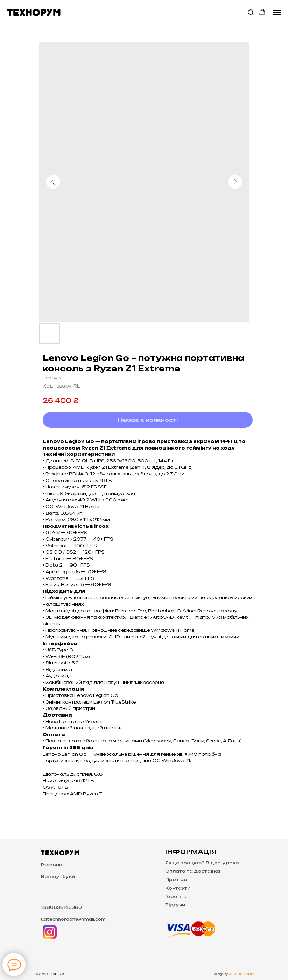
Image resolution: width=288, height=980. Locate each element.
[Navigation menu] (277, 12)
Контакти (178, 888)
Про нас (176, 880)
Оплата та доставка (193, 871)
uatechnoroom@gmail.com (73, 919)
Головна (51, 865)
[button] (251, 12)
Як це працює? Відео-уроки (202, 863)
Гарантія (176, 896)
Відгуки (175, 905)
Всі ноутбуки (58, 876)
